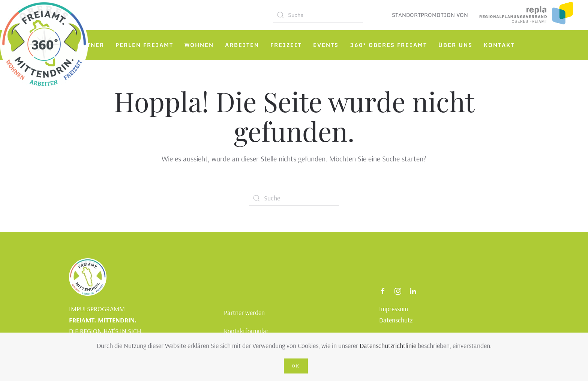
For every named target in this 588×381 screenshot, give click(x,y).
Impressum (394, 309)
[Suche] (318, 15)
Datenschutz (396, 320)
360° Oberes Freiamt (388, 45)
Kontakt (499, 45)
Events (326, 45)
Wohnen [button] (199, 45)
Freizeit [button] (286, 45)
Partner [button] (89, 45)
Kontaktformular (246, 331)
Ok (296, 366)
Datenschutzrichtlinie (388, 346)
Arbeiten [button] (242, 45)
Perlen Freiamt (144, 45)
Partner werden (244, 312)
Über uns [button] (455, 45)
